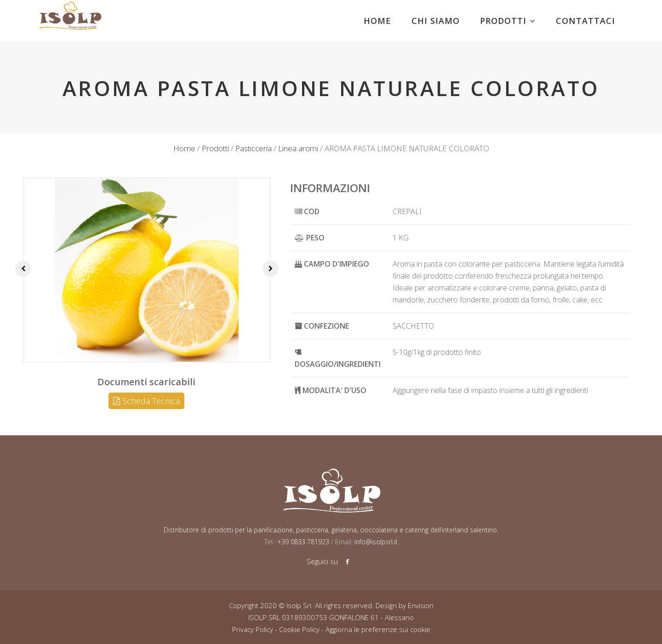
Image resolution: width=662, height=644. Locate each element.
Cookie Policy (299, 629)
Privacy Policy (253, 629)
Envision (421, 605)
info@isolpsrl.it (376, 542)
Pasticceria (254, 148)
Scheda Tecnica (146, 401)
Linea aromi (298, 148)
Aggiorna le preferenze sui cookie (378, 629)
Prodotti (215, 148)
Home (184, 148)
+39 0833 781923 (302, 542)
